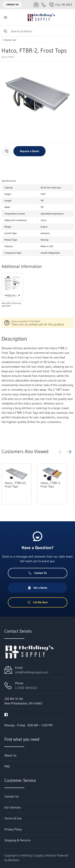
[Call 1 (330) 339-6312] (44, 5)
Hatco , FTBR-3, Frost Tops (51, 485)
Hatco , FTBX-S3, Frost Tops (15, 485)
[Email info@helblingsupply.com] (36, 5)
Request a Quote (29, 151)
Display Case (10, 40)
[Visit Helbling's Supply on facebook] (6, 714)
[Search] (37, 31)
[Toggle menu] (5, 17)
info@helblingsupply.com (32, 672)
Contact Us (12, 5)
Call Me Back (61, 5)
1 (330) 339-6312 (26, 688)
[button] (69, 452)
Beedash (14, 860)
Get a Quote (37, 588)
